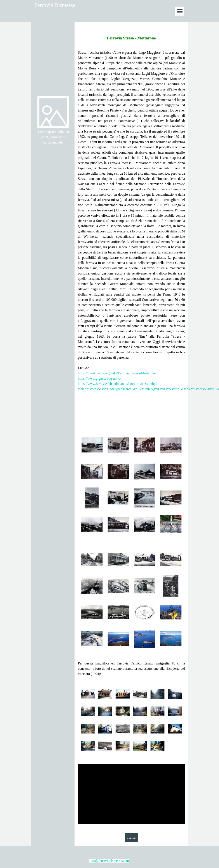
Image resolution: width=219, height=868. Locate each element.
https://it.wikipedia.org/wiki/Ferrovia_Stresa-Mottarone (117, 373)
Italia (131, 837)
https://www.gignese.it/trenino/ (99, 378)
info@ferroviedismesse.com (109, 861)
